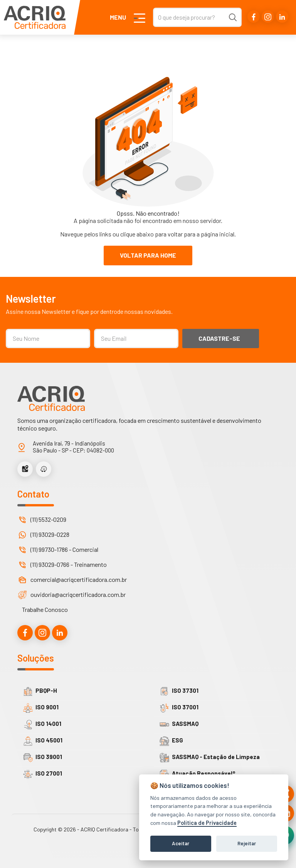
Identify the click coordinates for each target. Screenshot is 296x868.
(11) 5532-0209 (48, 519)
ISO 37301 (179, 691)
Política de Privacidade (207, 823)
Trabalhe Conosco (45, 609)
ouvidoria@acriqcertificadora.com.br (78, 594)
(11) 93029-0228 (50, 534)
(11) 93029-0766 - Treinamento (69, 564)
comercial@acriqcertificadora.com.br (79, 579)
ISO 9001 (41, 708)
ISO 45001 (43, 741)
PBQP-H (40, 691)
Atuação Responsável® (198, 774)
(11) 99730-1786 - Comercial (64, 549)
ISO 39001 (43, 758)
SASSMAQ (179, 725)
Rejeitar (247, 843)
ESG (171, 741)
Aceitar (181, 843)
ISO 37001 (179, 708)
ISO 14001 (42, 725)
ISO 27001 (43, 774)
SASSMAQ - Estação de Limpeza (210, 758)
